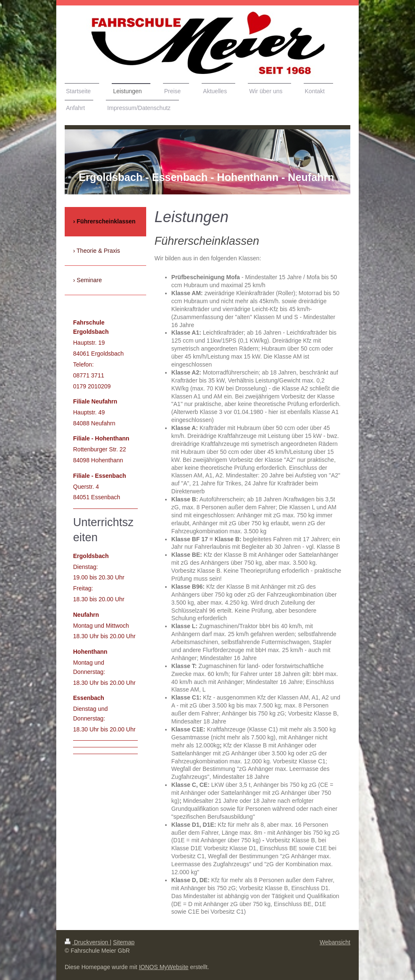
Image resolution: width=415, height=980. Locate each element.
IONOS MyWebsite (164, 967)
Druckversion (87, 942)
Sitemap (124, 942)
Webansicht (335, 942)
